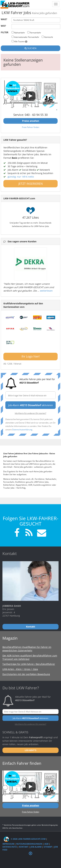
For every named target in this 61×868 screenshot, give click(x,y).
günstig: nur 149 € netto (21, 177)
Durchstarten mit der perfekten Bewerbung (26, 674)
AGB (46, 844)
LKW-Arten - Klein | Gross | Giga (20, 669)
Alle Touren (19, 41)
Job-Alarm (36, 847)
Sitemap (48, 847)
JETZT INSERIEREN (31, 184)
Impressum (8, 844)
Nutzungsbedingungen (29, 844)
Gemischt (47, 37)
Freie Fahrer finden (31, 127)
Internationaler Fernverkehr (25, 37)
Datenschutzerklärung (22, 430)
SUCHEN (30, 48)
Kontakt (24, 847)
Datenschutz (10, 847)
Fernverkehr (34, 33)
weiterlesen (46, 291)
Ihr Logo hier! (31, 356)
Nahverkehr (18, 33)
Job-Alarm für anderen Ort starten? (30, 413)
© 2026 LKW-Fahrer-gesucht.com (25, 839)
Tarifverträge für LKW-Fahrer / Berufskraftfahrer (29, 664)
